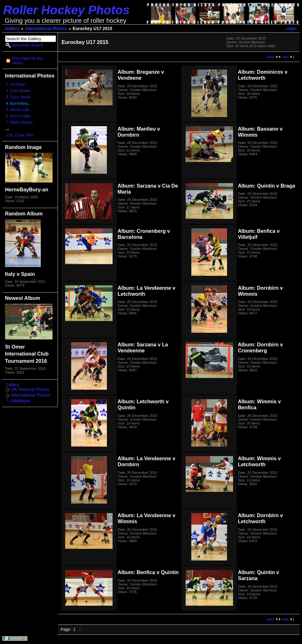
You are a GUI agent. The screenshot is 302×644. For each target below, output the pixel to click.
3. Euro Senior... (20, 97)
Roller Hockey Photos (66, 10)
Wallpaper (21, 401)
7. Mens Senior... (21, 122)
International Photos (46, 29)
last (285, 57)
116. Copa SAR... (21, 135)
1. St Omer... (17, 84)
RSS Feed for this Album (28, 61)
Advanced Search (28, 45)
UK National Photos (30, 390)
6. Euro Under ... (20, 116)
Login (291, 28)
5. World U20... (19, 110)
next (270, 57)
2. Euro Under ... (20, 91)
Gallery (12, 29)
